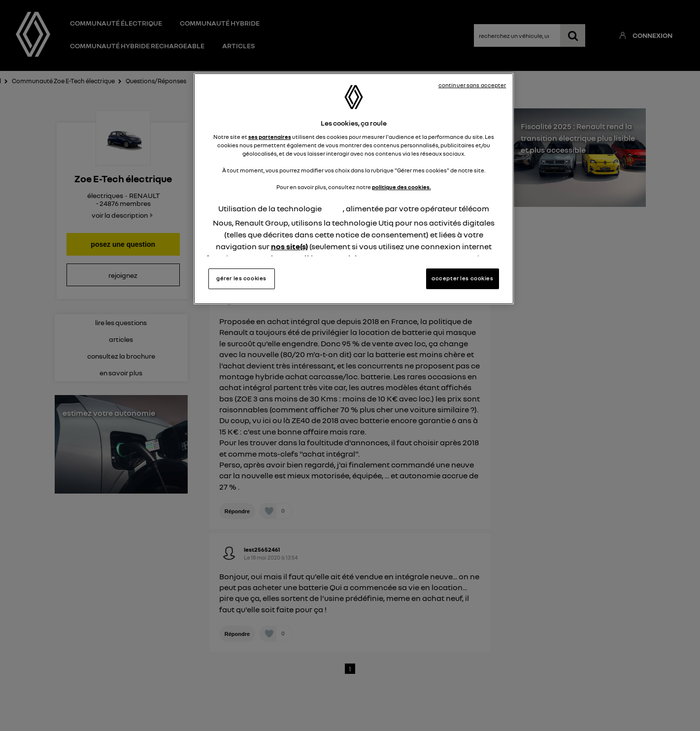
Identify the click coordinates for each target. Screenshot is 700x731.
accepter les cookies (462, 278)
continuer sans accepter (472, 85)
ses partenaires (270, 137)
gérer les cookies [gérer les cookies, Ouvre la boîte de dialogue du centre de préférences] (241, 278)
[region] (354, 189)
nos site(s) (289, 246)
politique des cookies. (401, 187)
